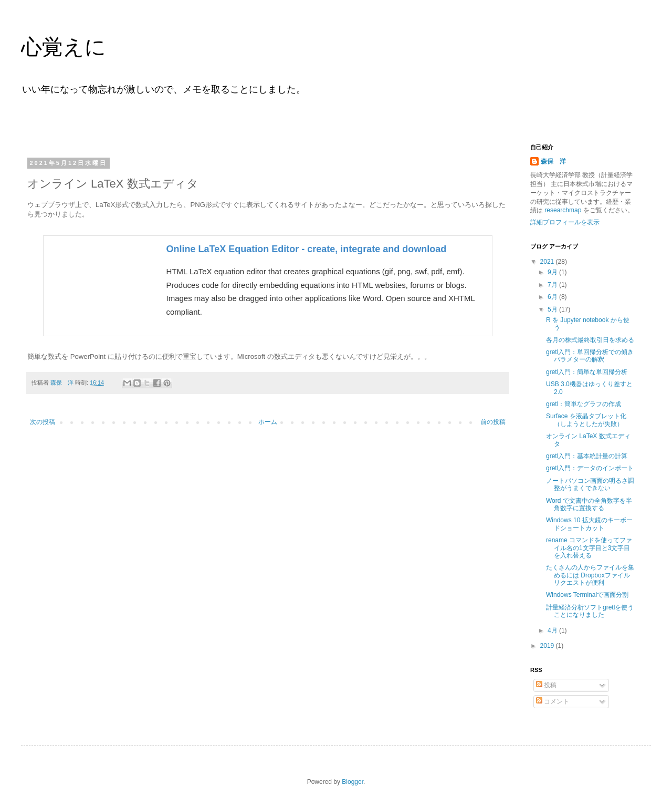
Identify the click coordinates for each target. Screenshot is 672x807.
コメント (553, 701)
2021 (548, 262)
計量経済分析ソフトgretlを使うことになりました (590, 611)
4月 (553, 630)
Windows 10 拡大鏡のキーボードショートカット (589, 524)
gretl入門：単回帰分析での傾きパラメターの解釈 (590, 356)
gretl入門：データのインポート (590, 468)
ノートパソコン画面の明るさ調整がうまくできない (590, 484)
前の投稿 (493, 422)
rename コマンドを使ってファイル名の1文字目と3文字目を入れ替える (589, 548)
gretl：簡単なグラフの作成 (584, 404)
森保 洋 (553, 161)
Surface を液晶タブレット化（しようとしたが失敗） (586, 420)
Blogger (353, 782)
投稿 (546, 685)
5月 (553, 309)
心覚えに (64, 47)
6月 (553, 297)
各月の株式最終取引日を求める (590, 340)
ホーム (268, 422)
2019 (548, 646)
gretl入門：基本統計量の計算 (587, 456)
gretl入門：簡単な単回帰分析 (587, 372)
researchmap (563, 210)
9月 (553, 272)
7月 (553, 285)
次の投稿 (43, 422)
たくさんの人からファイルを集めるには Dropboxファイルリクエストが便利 (590, 575)
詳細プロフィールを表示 (565, 222)
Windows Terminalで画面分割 (587, 595)
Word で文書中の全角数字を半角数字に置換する (589, 504)
